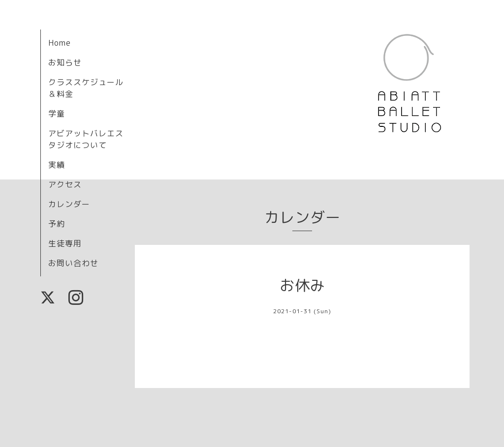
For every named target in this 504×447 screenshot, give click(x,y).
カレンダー (69, 204)
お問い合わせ (73, 263)
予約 (57, 224)
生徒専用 (65, 243)
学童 (57, 114)
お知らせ (65, 62)
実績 (57, 165)
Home (60, 43)
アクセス (65, 184)
